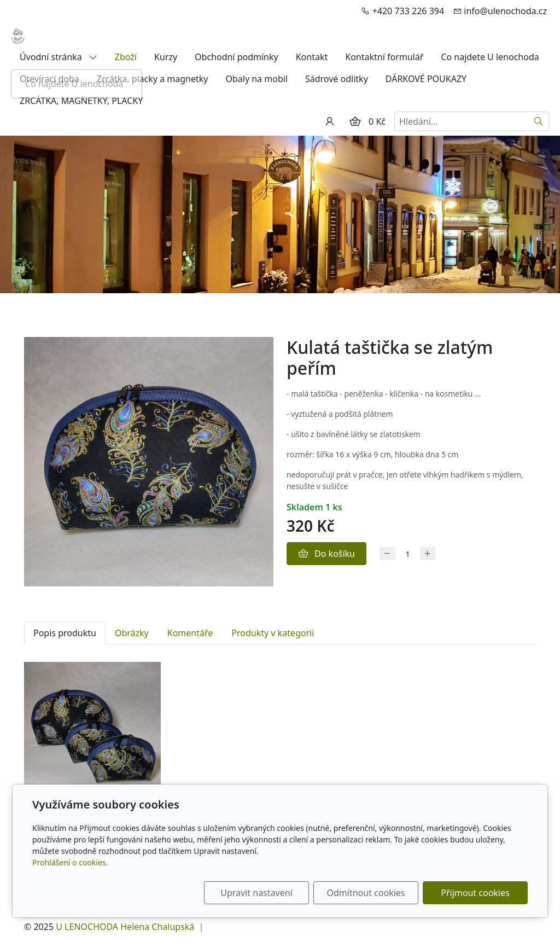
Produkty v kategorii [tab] (273, 633)
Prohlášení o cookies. (70, 862)
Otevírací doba (49, 79)
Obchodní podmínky (237, 57)
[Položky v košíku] (355, 121)
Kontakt (312, 57)
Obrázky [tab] (132, 633)
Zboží (126, 57)
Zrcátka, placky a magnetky (153, 79)
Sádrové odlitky (337, 79)
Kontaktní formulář (384, 57)
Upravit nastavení (256, 893)
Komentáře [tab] (190, 633)
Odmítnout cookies (366, 893)
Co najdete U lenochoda (490, 57)
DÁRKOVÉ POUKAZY (426, 79)
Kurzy (166, 57)
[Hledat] (539, 121)
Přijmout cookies (475, 893)
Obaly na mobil (256, 79)
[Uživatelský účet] (330, 121)
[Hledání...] (462, 121)
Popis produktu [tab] (65, 633)
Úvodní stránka (59, 57)
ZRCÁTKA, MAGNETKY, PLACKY (81, 101)
